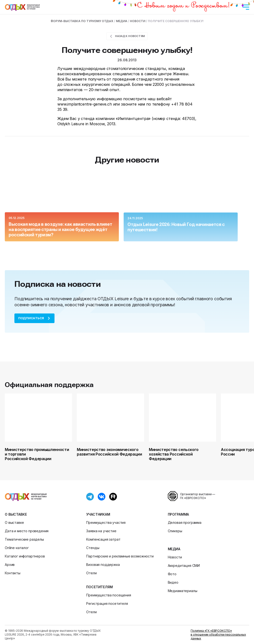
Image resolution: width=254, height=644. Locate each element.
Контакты (13, 573)
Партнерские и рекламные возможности (120, 556)
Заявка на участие (101, 531)
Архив (10, 565)
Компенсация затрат (103, 539)
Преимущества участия (106, 522)
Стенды (93, 548)
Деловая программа (185, 522)
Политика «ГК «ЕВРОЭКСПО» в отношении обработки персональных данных (218, 635)
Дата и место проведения (27, 531)
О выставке (16, 514)
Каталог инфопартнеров (25, 556)
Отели (91, 573)
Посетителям (99, 587)
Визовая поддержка (103, 565)
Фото (172, 574)
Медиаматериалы (183, 591)
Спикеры (175, 531)
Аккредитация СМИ (184, 566)
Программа (178, 514)
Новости (175, 557)
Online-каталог (17, 548)
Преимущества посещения (109, 595)
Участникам (98, 514)
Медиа (174, 549)
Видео (173, 582)
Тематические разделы (24, 539)
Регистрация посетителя (107, 603)
